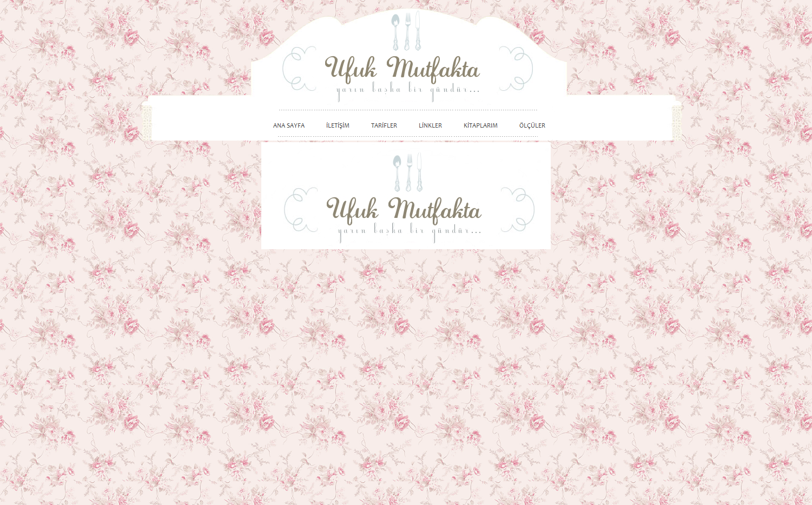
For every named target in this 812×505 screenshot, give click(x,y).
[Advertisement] (619, 315)
